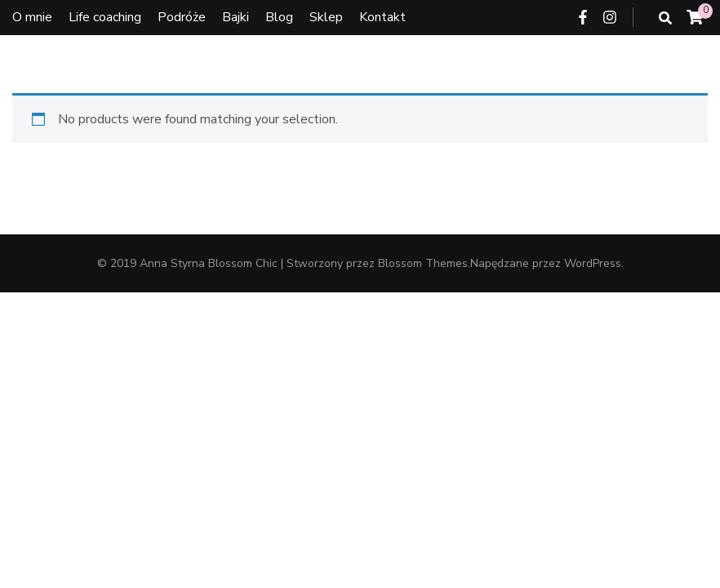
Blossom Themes (423, 263)
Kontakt (382, 17)
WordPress (593, 263)
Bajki (236, 17)
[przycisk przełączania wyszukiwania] (665, 18)
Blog (279, 17)
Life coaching (105, 17)
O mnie (32, 17)
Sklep (326, 17)
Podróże (182, 17)
